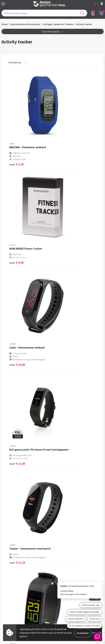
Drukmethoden (62, 563)
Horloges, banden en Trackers (58, 24)
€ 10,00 (17, 212)
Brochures (7, 605)
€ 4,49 (63, 134)
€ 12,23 (17, 285)
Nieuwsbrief (60, 554)
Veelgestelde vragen (64, 559)
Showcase (6, 600)
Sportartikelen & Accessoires (25, 24)
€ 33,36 (63, 357)
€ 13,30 (63, 209)
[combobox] (44, 13)
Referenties (8, 609)
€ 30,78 (17, 357)
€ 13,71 (63, 285)
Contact (6, 595)
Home (5, 24)
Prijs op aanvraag (20, 421)
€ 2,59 (16, 137)
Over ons (58, 549)
